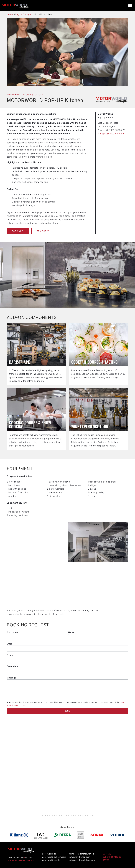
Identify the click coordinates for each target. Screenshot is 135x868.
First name (12, 632)
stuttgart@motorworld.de (111, 134)
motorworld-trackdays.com (82, 860)
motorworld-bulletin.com (54, 857)
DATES (106, 860)
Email (10, 644)
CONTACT (108, 854)
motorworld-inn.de (51, 860)
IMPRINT (29, 858)
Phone (10, 655)
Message (11, 678)
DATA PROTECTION (16, 858)
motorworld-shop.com (79, 857)
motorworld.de (49, 854)
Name (71, 632)
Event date (12, 666)
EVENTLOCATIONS (112, 857)
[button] (130, 5)
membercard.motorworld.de (82, 854)
